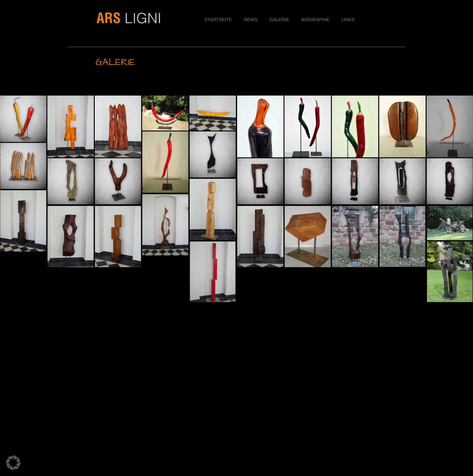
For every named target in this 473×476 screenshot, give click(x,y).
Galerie (279, 19)
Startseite (218, 19)
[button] (237, 87)
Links (348, 19)
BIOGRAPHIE (315, 19)
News (251, 19)
